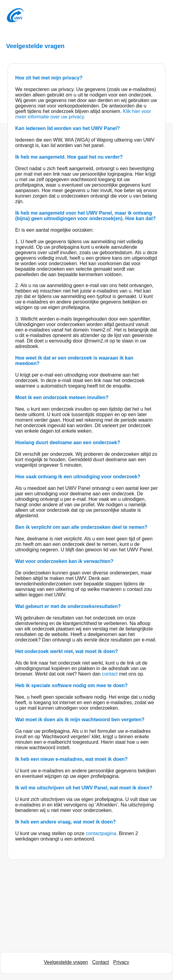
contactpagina (101, 833)
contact (110, 674)
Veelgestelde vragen (66, 962)
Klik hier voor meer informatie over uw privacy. (83, 114)
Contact (100, 962)
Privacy (121, 962)
